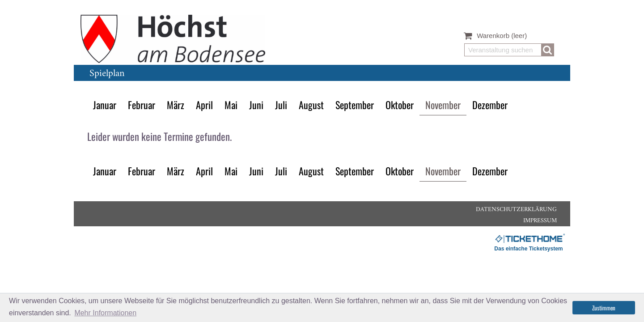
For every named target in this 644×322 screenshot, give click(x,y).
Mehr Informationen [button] (105, 313)
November (443, 105)
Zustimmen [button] (604, 308)
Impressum (540, 221)
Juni (256, 105)
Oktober (400, 105)
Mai (231, 105)
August (311, 105)
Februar (142, 105)
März (176, 105)
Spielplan (107, 74)
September (355, 105)
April (204, 105)
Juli (281, 105)
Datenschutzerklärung (516, 210)
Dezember (490, 105)
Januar (105, 105)
